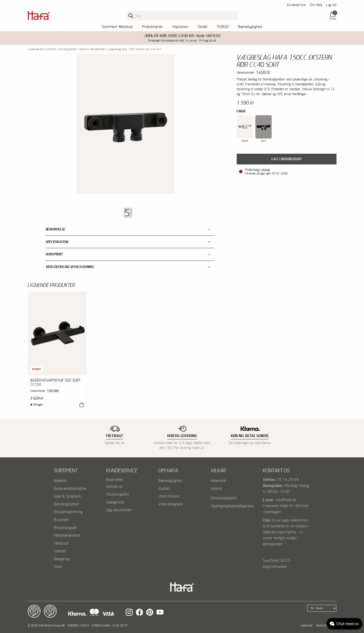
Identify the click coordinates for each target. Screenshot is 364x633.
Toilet (58, 567)
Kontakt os (114, 487)
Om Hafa (316, 5)
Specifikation (57, 242)
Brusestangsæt (66, 528)
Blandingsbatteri (68, 49)
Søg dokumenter (119, 510)
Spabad (60, 551)
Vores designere (171, 504)
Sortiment (66, 470)
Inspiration (180, 27)
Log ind (331, 5)
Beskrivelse (55, 229)
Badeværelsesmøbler (70, 488)
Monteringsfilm (118, 494)
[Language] (322, 608)
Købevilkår (219, 480)
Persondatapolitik (224, 498)
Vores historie (169, 496)
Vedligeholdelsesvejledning (70, 267)
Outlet (203, 27)
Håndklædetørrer (67, 535)
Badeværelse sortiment (43, 49)
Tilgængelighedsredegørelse (232, 506)
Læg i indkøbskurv (286, 159)
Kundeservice (296, 5)
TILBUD (223, 27)
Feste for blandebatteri (93, 49)
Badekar (60, 480)
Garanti (216, 488)
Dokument (54, 254)
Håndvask (61, 543)
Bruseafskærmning (68, 512)
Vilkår (218, 470)
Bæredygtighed (250, 27)
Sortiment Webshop (117, 27)
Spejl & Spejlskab (67, 496)
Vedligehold (115, 502)
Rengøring (62, 559)
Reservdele (115, 480)
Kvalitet (164, 488)
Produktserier (152, 27)
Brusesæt (61, 520)
